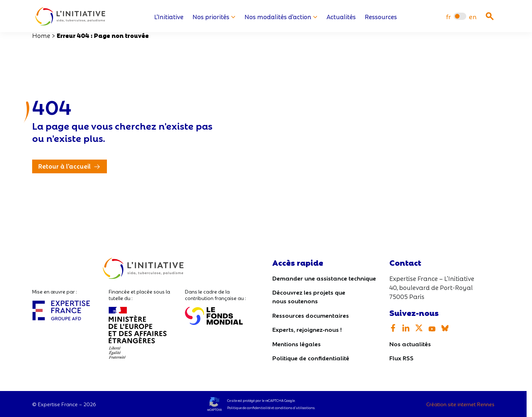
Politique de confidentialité (311, 358)
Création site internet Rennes (460, 404)
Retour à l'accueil (64, 166)
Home (41, 35)
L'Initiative (169, 16)
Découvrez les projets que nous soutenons (309, 296)
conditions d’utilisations (295, 408)
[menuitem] (448, 16)
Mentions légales (297, 344)
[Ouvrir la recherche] (490, 16)
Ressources (381, 16)
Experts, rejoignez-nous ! (307, 329)
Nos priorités (214, 16)
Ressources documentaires (311, 315)
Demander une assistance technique (324, 278)
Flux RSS (401, 358)
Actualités (341, 16)
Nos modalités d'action (281, 16)
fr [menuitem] (448, 16)
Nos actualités (410, 344)
